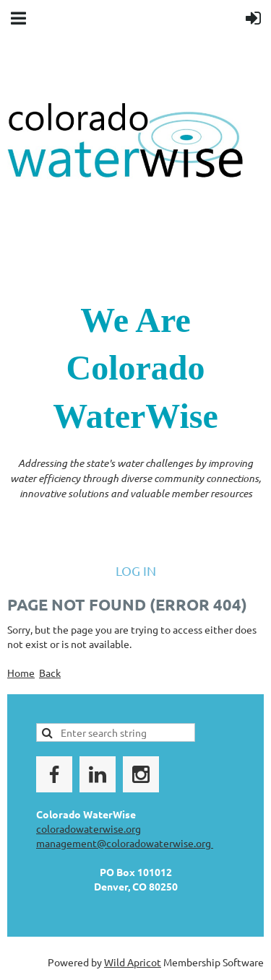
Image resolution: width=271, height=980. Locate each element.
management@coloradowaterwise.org (125, 843)
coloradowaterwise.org (89, 828)
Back (50, 673)
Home (21, 673)
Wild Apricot (133, 962)
